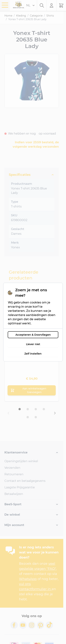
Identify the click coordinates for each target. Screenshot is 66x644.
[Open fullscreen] (32, 81)
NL (30, 5)
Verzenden (12, 468)
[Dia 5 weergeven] (28, 417)
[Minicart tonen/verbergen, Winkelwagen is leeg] (61, 5)
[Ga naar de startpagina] (19, 5)
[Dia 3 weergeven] (36, 409)
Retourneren (14, 474)
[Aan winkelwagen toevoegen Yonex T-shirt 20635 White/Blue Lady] (32, 390)
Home (8, 16)
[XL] (32, 351)
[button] (32, 453)
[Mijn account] (52, 5)
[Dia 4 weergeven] (44, 409)
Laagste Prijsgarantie (20, 487)
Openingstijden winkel (21, 461)
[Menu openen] (5, 5)
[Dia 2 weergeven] (28, 409)
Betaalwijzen (14, 494)
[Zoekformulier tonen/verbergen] (42, 5)
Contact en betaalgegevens (25, 481)
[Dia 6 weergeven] (36, 417)
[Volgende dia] (55, 413)
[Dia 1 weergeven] (20, 409)
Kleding (21, 16)
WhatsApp (28, 579)
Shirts (50, 16)
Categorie (36, 16)
